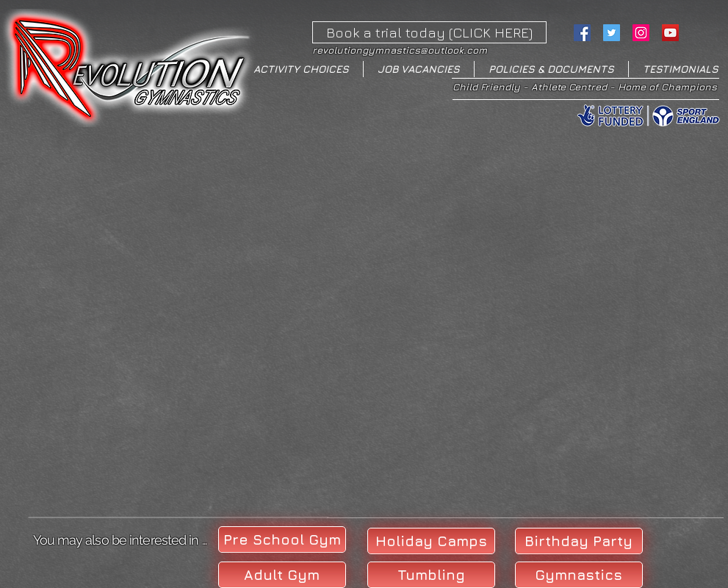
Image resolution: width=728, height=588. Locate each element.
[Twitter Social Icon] (612, 33)
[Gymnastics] (579, 575)
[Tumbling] (431, 575)
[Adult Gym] (282, 575)
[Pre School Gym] (282, 539)
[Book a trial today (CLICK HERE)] (429, 32)
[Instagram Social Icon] (641, 33)
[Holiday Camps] (431, 541)
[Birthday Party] (579, 541)
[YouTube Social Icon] (670, 33)
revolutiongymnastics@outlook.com (400, 50)
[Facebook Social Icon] (582, 33)
